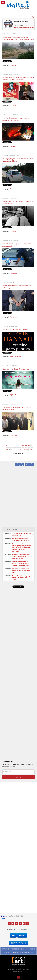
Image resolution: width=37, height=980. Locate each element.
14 (32, 446)
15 (7, 449)
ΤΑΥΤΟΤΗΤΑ (8, 952)
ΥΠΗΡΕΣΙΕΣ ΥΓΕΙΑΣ (18, 949)
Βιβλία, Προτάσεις (16, 357)
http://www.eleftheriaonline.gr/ (24, 28)
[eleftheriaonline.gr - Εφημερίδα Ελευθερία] (18, 5)
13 (29, 446)
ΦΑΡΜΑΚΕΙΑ (6, 949)
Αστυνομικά (14, 189)
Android (22, 935)
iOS (13, 935)
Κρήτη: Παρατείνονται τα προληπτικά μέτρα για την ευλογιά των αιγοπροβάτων (21, 563)
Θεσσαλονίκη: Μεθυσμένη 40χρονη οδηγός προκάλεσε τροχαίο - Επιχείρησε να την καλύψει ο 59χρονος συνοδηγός (21, 547)
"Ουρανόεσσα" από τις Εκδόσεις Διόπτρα (16, 369)
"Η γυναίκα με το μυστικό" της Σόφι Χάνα (15, 329)
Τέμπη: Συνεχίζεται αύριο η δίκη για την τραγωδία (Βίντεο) (21, 578)
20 (20, 449)
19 (18, 449)
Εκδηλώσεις (14, 146)
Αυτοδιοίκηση (14, 435)
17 (12, 449)
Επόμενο (25, 449)
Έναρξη (9, 446)
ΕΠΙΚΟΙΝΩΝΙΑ (29, 952)
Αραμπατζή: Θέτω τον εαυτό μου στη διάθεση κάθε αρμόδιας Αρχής (21, 556)
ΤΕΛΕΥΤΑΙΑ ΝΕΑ (12, 530)
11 (23, 446)
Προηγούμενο (17, 446)
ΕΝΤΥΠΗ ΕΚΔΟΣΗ (18, 943)
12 (26, 446)
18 (15, 449)
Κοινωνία (13, 65)
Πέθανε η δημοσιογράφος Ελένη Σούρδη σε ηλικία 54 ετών (21, 571)
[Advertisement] (18, 642)
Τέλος (31, 449)
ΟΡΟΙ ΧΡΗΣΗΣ (30, 949)
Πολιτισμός (14, 106)
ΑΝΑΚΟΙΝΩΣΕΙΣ (18, 952)
